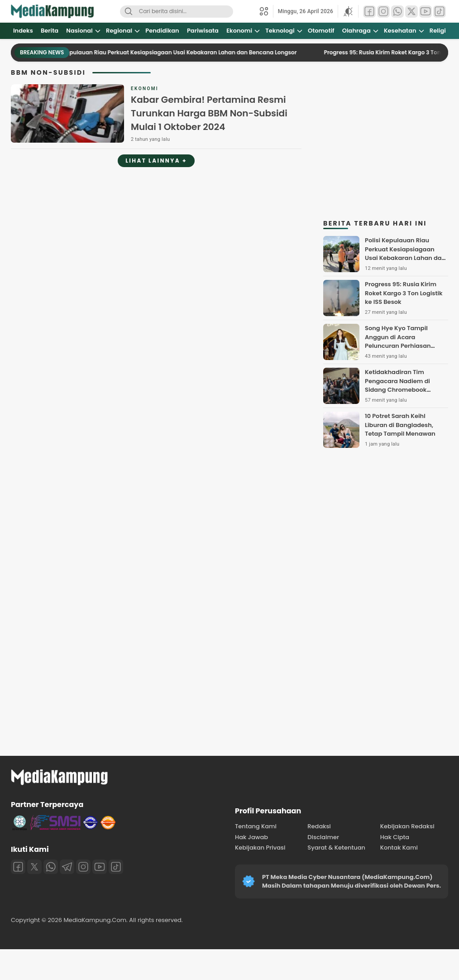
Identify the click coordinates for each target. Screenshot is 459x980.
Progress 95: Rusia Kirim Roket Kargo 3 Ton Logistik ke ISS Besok (404, 293)
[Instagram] (83, 867)
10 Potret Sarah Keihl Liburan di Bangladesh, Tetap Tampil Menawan (400, 425)
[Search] (129, 12)
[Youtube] (100, 867)
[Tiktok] (116, 867)
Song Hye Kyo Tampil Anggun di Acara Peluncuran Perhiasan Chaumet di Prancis (398, 341)
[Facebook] (18, 867)
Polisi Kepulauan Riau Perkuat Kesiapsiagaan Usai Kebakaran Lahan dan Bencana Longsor (177, 52)
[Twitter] (34, 867)
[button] (348, 11)
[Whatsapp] (51, 867)
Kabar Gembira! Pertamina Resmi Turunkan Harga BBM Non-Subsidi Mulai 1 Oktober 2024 (209, 113)
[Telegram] (67, 867)
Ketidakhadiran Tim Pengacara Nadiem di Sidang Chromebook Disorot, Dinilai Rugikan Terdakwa (399, 390)
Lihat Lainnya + (156, 161)
